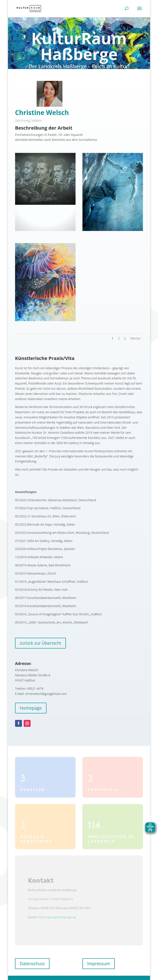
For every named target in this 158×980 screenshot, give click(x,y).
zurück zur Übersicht (40, 643)
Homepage (31, 708)
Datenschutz (32, 964)
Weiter (136, 338)
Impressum (99, 964)
